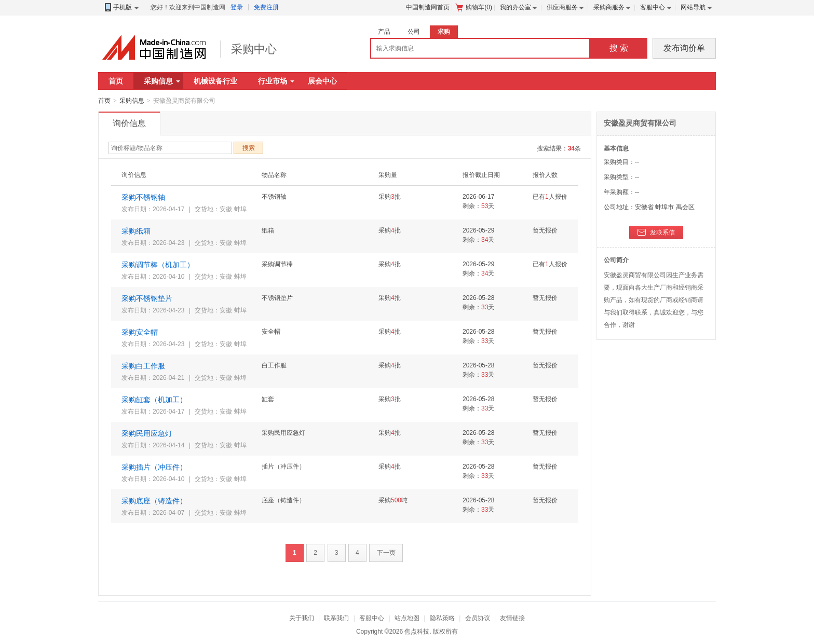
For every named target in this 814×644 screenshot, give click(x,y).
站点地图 (407, 618)
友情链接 (512, 618)
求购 (444, 32)
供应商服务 (562, 7)
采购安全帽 (140, 332)
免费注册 (266, 7)
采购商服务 (609, 7)
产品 (384, 32)
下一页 (386, 553)
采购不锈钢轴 (143, 197)
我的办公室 (515, 7)
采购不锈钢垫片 (147, 298)
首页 (116, 81)
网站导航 (693, 7)
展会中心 (322, 81)
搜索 (249, 148)
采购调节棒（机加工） (158, 265)
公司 (414, 32)
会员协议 (478, 618)
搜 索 (619, 48)
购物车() (473, 7)
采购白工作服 (143, 366)
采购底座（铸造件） (154, 501)
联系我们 (336, 618)
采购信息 (162, 81)
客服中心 (653, 7)
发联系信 (656, 233)
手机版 (121, 8)
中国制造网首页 (428, 7)
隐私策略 (442, 618)
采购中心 (254, 49)
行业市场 (276, 81)
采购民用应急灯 (147, 433)
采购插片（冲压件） (154, 467)
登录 (237, 7)
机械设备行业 (215, 81)
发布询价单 (684, 48)
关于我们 (302, 618)
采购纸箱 (136, 231)
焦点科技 (417, 632)
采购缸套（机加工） (154, 400)
